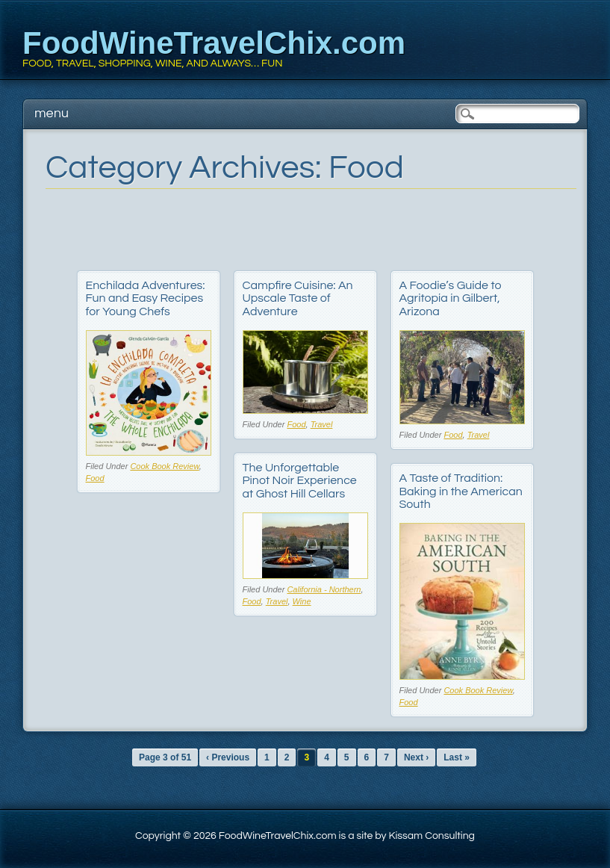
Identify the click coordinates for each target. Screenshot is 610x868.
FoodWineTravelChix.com (214, 43)
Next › (416, 757)
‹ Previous (228, 757)
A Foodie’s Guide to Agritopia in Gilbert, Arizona (451, 298)
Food (95, 478)
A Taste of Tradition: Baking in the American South (461, 491)
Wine (302, 601)
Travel (322, 424)
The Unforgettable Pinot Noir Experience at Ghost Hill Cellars (300, 481)
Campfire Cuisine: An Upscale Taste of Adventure (298, 298)
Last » (457, 757)
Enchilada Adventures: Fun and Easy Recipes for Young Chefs (146, 298)
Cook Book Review (164, 466)
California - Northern (324, 589)
